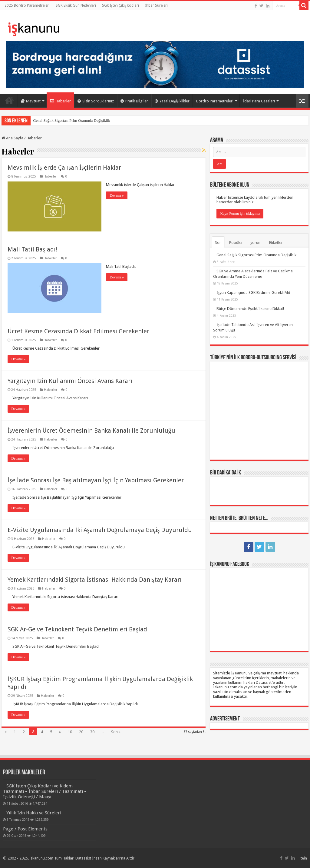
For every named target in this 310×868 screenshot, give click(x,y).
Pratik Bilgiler (134, 101)
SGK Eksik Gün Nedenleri (76, 5)
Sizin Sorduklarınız (96, 101)
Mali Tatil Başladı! (32, 249)
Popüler (236, 243)
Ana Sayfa (9, 100)
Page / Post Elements (25, 829)
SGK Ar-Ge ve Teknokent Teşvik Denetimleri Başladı (78, 629)
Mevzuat (31, 101)
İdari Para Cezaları (259, 101)
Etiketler (276, 243)
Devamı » (117, 195)
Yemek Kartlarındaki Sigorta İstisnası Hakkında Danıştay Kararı (94, 580)
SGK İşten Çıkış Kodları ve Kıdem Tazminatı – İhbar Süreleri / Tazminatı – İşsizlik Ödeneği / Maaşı (45, 791)
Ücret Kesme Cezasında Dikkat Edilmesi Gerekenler (78, 331)
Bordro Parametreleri (215, 101)
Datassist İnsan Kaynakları (98, 858)
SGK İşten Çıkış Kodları (120, 5)
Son (218, 243)
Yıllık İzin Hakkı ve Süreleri (34, 813)
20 (81, 732)
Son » (116, 732)
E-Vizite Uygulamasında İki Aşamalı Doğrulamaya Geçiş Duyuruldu (100, 530)
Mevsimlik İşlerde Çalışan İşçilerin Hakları (65, 168)
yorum (256, 243)
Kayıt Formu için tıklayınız (240, 214)
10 (70, 732)
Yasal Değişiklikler (172, 101)
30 (92, 732)
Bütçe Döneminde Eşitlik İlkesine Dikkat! (250, 309)
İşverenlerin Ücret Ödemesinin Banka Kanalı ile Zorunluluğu (91, 431)
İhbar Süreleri (156, 5)
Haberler (60, 101)
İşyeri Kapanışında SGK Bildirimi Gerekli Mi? (253, 293)
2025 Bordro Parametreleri (27, 5)
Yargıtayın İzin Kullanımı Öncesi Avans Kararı (70, 381)
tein (304, 858)
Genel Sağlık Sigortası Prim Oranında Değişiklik (72, 120)
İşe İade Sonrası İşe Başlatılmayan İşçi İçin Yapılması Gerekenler (96, 480)
